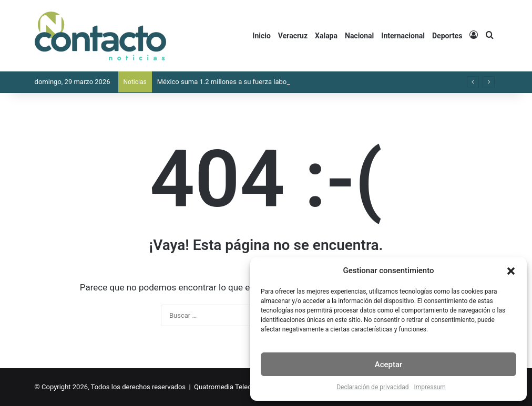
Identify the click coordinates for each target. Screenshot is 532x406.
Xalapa (326, 36)
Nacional (359, 36)
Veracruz (293, 36)
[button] (511, 271)
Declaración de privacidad (372, 387)
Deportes (447, 36)
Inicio (262, 36)
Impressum (429, 387)
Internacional (403, 36)
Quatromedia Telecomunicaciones (246, 387)
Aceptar (389, 365)
